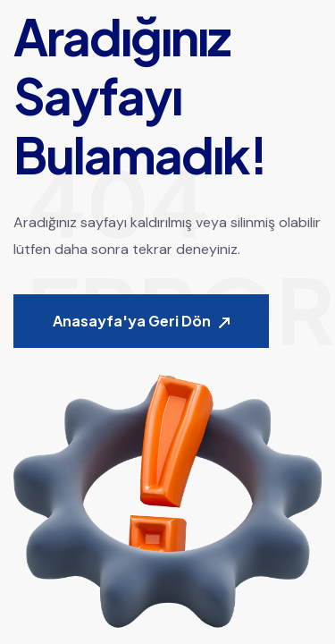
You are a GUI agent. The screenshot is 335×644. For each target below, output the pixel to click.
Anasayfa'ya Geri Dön (141, 321)
